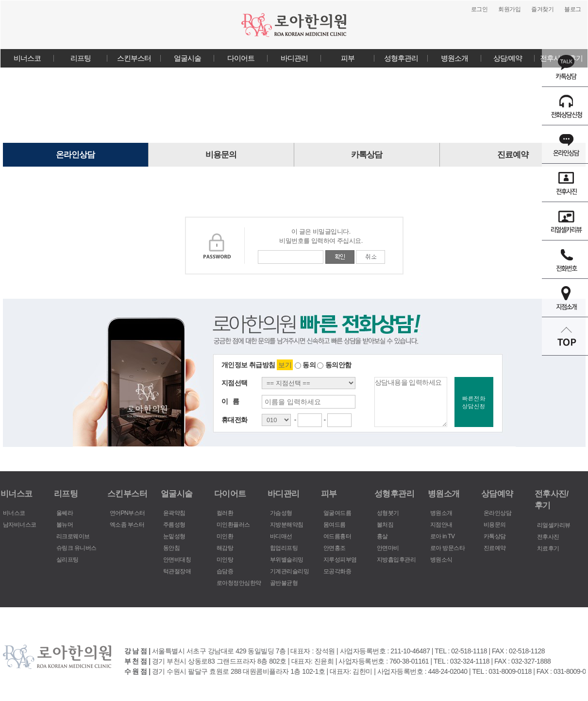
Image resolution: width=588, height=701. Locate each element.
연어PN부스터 (127, 513)
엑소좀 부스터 (127, 525)
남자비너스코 (20, 525)
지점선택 (235, 383)
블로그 (573, 9)
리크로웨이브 (73, 536)
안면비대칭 (177, 560)
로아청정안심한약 (239, 583)
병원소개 (454, 58)
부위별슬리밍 (287, 560)
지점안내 (441, 525)
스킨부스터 (134, 58)
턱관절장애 (177, 571)
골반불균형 (284, 583)
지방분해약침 (287, 525)
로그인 (479, 9)
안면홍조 (335, 548)
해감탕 (225, 548)
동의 (305, 365)
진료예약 (513, 155)
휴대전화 (235, 420)
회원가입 (509, 9)
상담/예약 (508, 58)
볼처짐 (385, 525)
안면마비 (388, 548)
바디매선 (281, 536)
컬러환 (225, 513)
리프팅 (81, 58)
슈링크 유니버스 (76, 548)
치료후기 (548, 548)
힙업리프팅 (284, 548)
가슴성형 (281, 513)
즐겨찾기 (542, 9)
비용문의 (221, 155)
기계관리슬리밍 (290, 571)
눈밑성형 (174, 536)
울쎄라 (65, 513)
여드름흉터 (337, 536)
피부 (348, 58)
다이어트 (241, 58)
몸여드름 (335, 525)
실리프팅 (67, 560)
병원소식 (441, 560)
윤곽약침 (174, 513)
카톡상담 (367, 155)
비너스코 (27, 58)
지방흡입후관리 (396, 560)
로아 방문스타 (448, 548)
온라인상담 (75, 155)
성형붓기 (388, 513)
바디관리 (294, 58)
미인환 (225, 536)
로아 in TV (443, 536)
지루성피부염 (340, 560)
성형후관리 (401, 58)
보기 (285, 365)
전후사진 (548, 537)
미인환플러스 (233, 525)
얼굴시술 (187, 58)
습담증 (225, 571)
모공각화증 (337, 571)
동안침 (172, 548)
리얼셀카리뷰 (554, 525)
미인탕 (225, 560)
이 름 (230, 401)
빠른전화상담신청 (474, 402)
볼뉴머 (65, 525)
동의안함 (334, 365)
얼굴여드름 (337, 513)
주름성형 (174, 525)
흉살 (382, 536)
